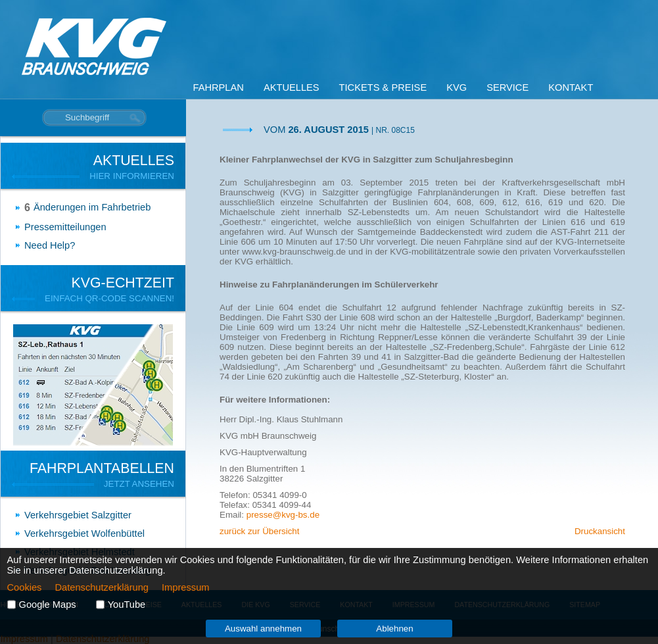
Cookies (25, 587)
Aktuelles (292, 87)
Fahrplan (219, 87)
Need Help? (50, 245)
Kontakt (571, 87)
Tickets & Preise (383, 87)
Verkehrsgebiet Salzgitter (78, 515)
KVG (457, 87)
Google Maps (48, 605)
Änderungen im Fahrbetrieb (92, 207)
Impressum (185, 587)
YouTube (127, 605)
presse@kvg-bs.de (283, 515)
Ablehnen (394, 629)
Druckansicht (600, 531)
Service (507, 87)
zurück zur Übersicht (259, 531)
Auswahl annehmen (263, 629)
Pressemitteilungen (65, 227)
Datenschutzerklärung (102, 587)
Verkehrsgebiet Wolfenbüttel (84, 533)
